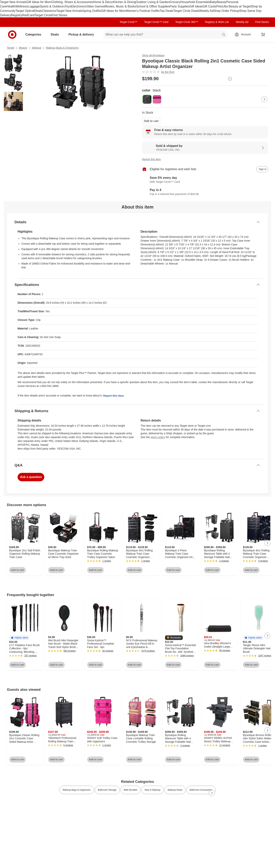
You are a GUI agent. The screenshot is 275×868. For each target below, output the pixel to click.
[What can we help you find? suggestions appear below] (165, 35)
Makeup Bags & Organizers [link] (77, 790)
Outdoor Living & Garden (153, 2)
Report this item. (114, 396)
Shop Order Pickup (226, 11)
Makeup (37, 48)
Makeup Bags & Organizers (62, 48)
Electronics (78, 6)
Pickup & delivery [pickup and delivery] (83, 34)
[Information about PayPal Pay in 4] (205, 192)
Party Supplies (180, 6)
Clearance (49, 11)
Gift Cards (209, 6)
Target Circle (43, 15)
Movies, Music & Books (120, 6)
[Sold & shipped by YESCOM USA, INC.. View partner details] (205, 148)
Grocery (175, 2)
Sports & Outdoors (52, 6)
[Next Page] (264, 99)
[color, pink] (157, 99)
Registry (17, 15)
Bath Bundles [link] (131, 790)
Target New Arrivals (13, 2)
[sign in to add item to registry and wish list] (262, 169)
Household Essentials (195, 2)
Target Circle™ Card (156, 22)
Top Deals (166, 11)
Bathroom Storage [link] (107, 790)
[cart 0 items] (263, 35)
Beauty (222, 2)
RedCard (28, 15)
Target (11, 48)
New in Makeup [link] (152, 790)
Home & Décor (103, 2)
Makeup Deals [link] (175, 790)
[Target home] (12, 35)
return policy (158, 437)
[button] (19, 638)
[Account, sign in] (244, 35)
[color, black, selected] (147, 99)
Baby (213, 2)
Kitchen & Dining (124, 2)
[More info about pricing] (230, 79)
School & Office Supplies (153, 6)
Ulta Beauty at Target (237, 6)
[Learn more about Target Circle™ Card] (205, 180)
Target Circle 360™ (187, 22)
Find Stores (59, 15)
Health (11, 6)
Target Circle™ (128, 22)
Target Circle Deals (186, 11)
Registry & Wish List (217, 22)
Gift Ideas (196, 6)
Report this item (151, 159)
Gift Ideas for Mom (39, 2)
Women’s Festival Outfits (143, 11)
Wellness (22, 6)
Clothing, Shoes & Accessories (72, 2)
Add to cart (151, 121)
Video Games (95, 6)
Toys (68, 6)
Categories (35, 34)
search (224, 35)
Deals (38, 11)
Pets (219, 6)
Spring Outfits (92, 11)
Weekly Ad (206, 11)
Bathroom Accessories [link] (201, 790)
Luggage (34, 6)
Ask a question (31, 477)
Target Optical (25, 11)
